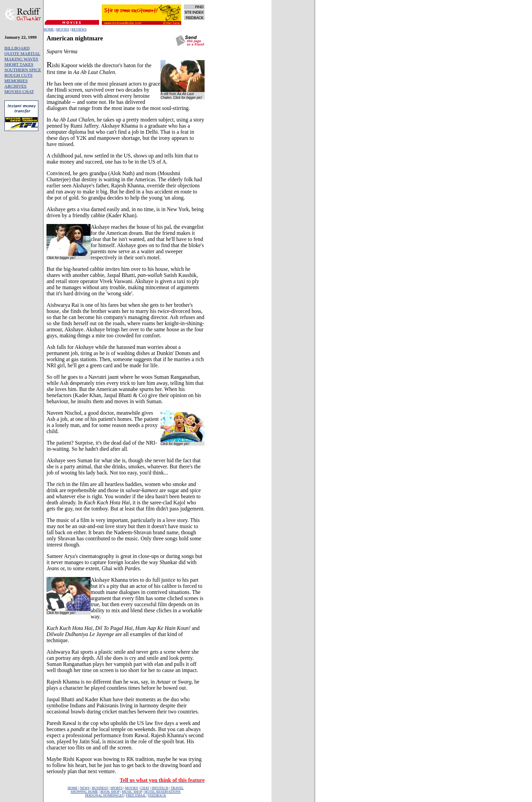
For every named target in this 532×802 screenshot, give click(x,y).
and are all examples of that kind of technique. (123, 634)
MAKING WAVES (21, 59)
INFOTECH (160, 788)
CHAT (145, 788)
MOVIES (62, 29)
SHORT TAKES (19, 64)
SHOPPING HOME (84, 792)
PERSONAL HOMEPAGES (104, 795)
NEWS (85, 788)
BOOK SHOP (110, 792)
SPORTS (116, 788)
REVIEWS (79, 29)
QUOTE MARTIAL (22, 53)
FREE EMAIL (136, 795)
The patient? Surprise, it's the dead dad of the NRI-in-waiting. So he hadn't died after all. (102, 446)
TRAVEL (177, 788)
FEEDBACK (157, 795)
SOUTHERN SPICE (23, 70)
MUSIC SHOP (132, 792)
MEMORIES (16, 81)
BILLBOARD (17, 48)
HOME (49, 29)
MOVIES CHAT (19, 91)
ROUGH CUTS (18, 75)
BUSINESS (100, 788)
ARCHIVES (15, 86)
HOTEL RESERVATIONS (162, 792)
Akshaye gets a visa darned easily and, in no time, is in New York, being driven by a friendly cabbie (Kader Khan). (125, 212)
